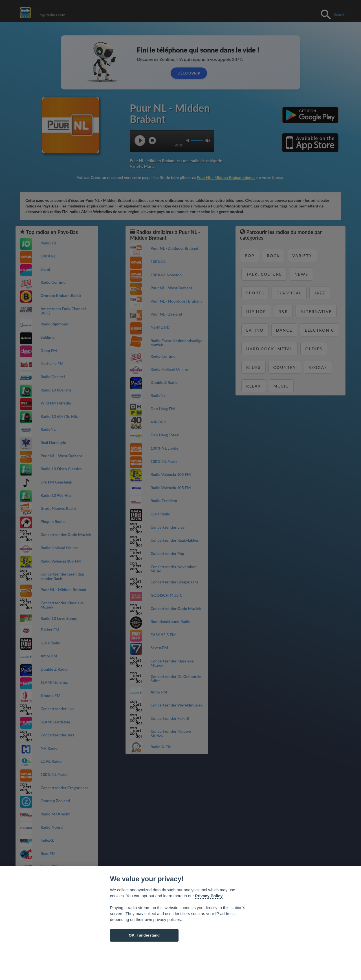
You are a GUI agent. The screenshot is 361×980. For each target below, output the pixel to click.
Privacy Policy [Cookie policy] (209, 896)
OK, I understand (144, 935)
